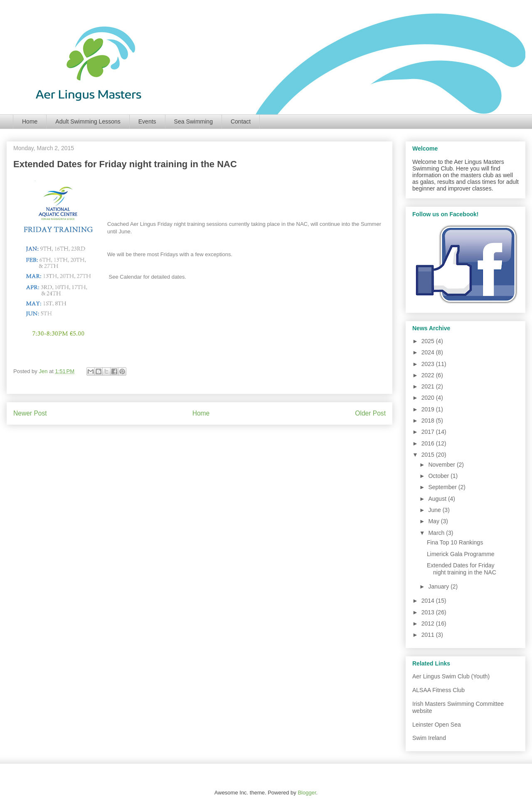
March (437, 533)
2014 (429, 601)
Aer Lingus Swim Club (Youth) (451, 676)
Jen (44, 371)
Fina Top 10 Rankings (455, 542)
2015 (429, 455)
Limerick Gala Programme (461, 554)
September (443, 487)
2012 (429, 623)
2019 (429, 409)
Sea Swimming (193, 121)
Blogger (307, 793)
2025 (429, 341)
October (439, 476)
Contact (241, 121)
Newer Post (30, 413)
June (435, 510)
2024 (429, 352)
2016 (429, 443)
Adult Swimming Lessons (88, 121)
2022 (429, 375)
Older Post (370, 413)
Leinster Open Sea (437, 725)
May (434, 521)
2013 (429, 612)
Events (147, 121)
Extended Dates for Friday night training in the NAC (462, 569)
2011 (429, 635)
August (438, 499)
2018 (429, 421)
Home (30, 121)
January (439, 586)
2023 (429, 364)
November (442, 465)
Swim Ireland (429, 738)
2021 (429, 386)
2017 (429, 432)
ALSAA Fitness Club (438, 690)
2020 (429, 398)
